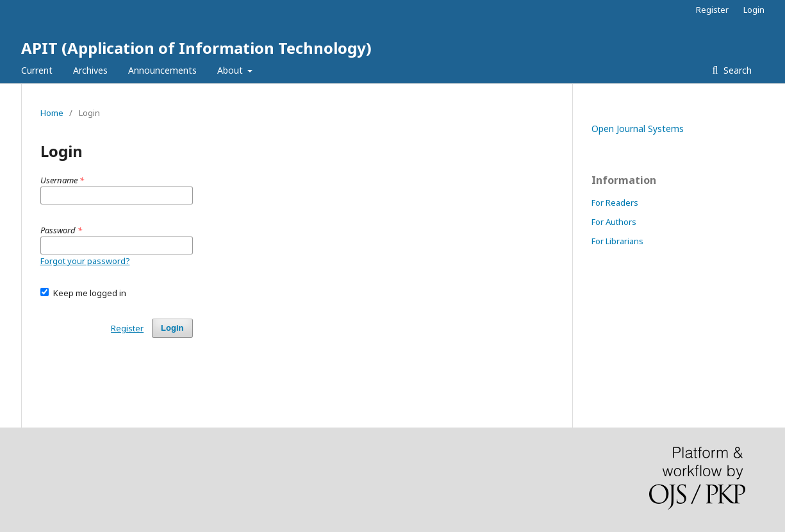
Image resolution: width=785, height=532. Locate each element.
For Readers (615, 203)
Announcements (162, 70)
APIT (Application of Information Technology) (196, 48)
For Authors (614, 222)
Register (712, 10)
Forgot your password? (85, 261)
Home (52, 113)
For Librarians (617, 241)
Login (754, 10)
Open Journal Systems (638, 129)
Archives (90, 70)
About (231, 70)
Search (736, 70)
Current (37, 70)
